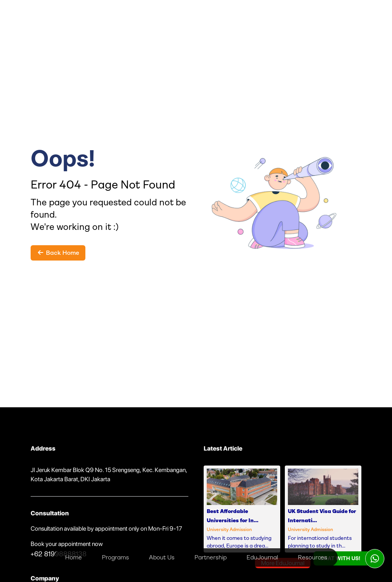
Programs (115, 557)
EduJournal (262, 557)
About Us (162, 557)
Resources (313, 557)
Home (73, 557)
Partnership (211, 557)
